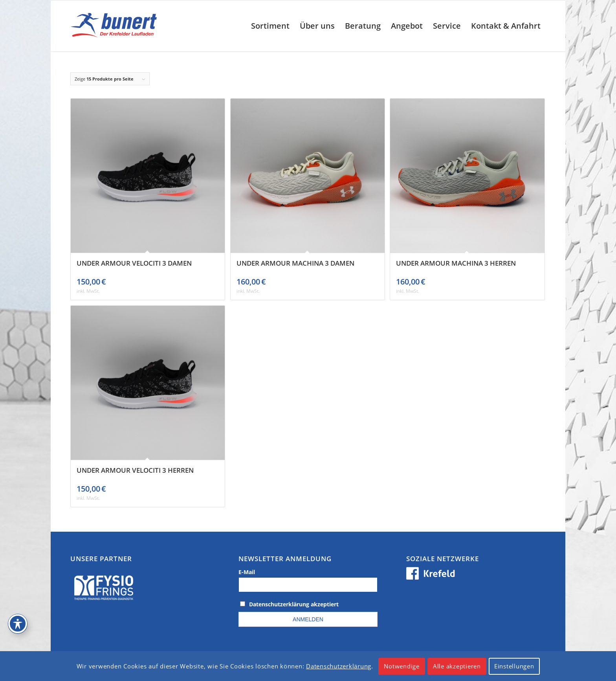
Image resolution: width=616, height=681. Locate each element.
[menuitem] (270, 26)
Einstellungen (514, 666)
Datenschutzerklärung (339, 666)
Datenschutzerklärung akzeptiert (294, 604)
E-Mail (247, 572)
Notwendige (402, 666)
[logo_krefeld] (116, 26)
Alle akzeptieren (457, 666)
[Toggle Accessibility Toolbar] (18, 624)
